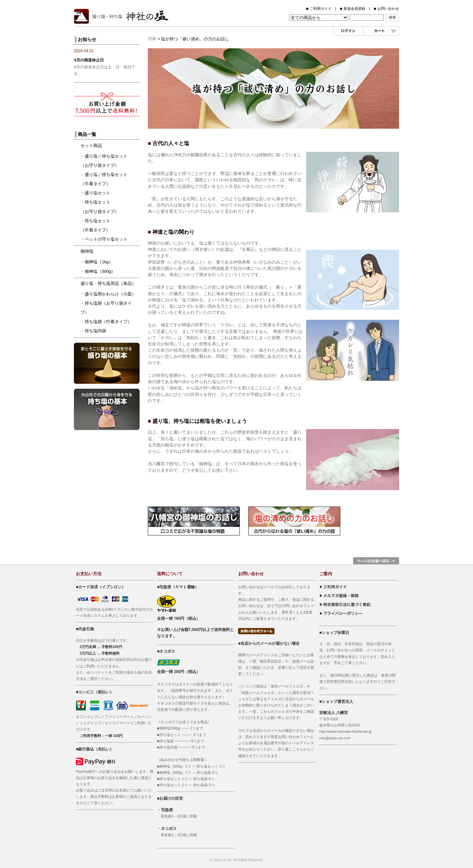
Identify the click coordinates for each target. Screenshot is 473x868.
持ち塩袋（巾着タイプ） (108, 322)
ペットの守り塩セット (106, 239)
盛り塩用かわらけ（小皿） (110, 294)
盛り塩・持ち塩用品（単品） (108, 283)
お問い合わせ (390, 9)
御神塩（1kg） (99, 262)
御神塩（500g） (100, 271)
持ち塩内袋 (95, 331)
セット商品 (91, 146)
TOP (152, 39)
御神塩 (87, 251)
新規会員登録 (354, 9)
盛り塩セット (98, 193)
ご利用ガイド (320, 9)
